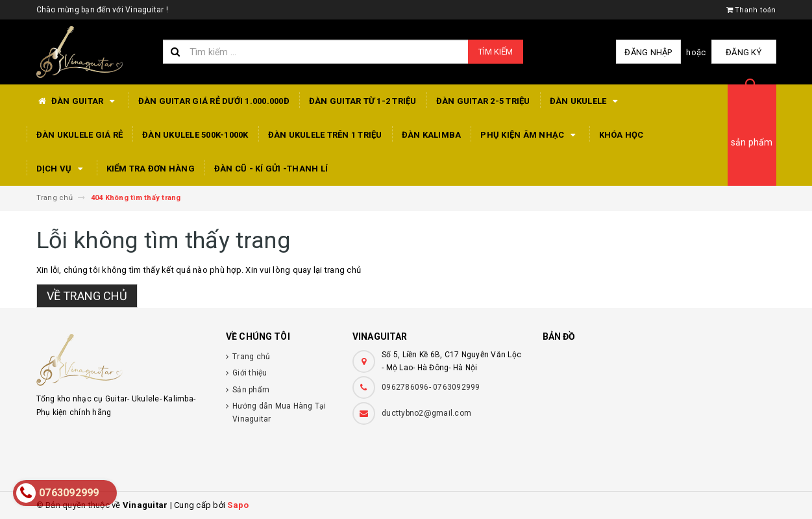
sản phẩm (752, 142)
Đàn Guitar (78, 101)
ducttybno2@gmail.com (426, 413)
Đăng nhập (648, 52)
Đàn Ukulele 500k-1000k (195, 135)
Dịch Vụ (62, 169)
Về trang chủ (87, 296)
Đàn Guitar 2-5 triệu (483, 101)
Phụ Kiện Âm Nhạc (530, 135)
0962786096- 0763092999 (431, 387)
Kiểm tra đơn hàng (151, 169)
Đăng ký (744, 52)
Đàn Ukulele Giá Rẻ (80, 135)
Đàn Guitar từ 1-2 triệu (363, 101)
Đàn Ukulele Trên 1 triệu (325, 135)
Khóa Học (621, 135)
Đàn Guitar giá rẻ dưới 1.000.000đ (214, 101)
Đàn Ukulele (586, 101)
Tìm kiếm (496, 52)
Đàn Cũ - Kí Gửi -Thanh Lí (271, 169)
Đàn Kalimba (432, 135)
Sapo (238, 505)
